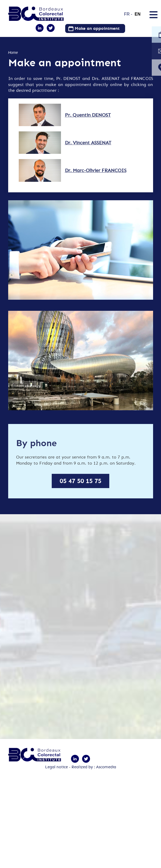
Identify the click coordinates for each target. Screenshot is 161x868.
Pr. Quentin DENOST (85, 118)
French (128, 12)
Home (13, 53)
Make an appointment (97, 28)
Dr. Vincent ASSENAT (86, 148)
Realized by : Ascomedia (94, 774)
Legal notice (56, 774)
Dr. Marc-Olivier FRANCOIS (93, 178)
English (139, 12)
